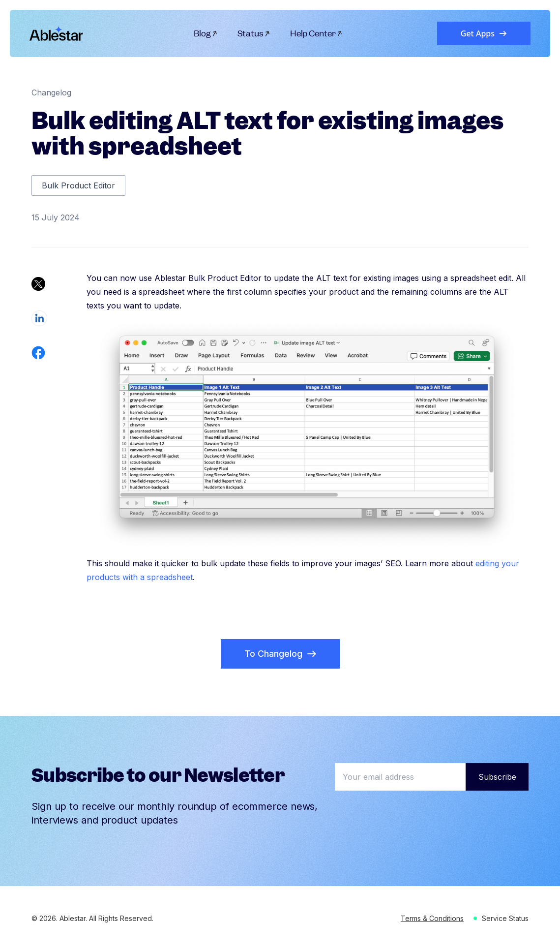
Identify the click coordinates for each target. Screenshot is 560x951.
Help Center (316, 33)
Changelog (51, 92)
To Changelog (280, 654)
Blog (206, 33)
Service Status (505, 918)
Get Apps (484, 33)
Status (254, 33)
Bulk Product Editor (78, 185)
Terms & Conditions (432, 918)
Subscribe (497, 777)
